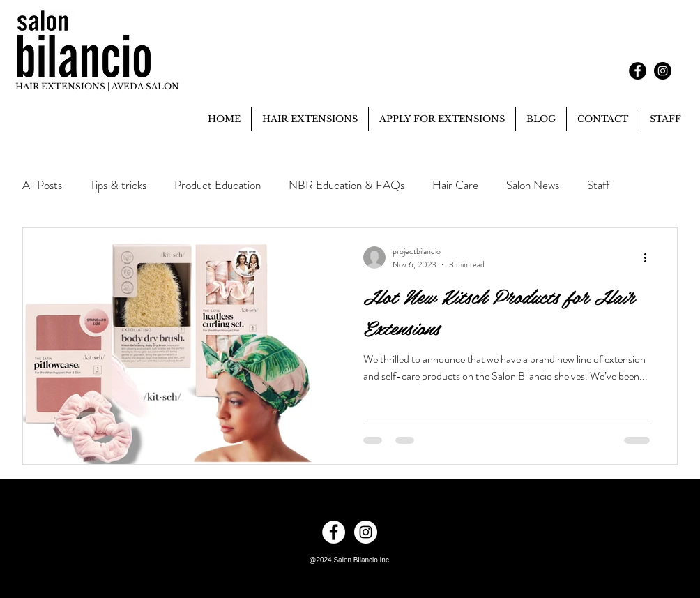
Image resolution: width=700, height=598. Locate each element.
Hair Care (455, 185)
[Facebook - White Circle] (334, 532)
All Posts (42, 185)
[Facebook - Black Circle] (638, 71)
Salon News (533, 185)
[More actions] (650, 257)
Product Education (218, 185)
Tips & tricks (118, 185)
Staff (598, 185)
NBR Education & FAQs (347, 185)
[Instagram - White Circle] (366, 532)
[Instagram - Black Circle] (663, 71)
